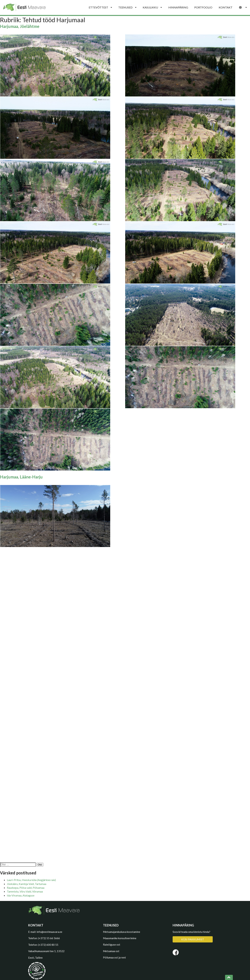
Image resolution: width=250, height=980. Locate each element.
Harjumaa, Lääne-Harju (21, 477)
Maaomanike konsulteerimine (120, 938)
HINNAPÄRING (178, 7)
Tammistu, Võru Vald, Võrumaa (25, 891)
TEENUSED (127, 7)
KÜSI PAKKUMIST (193, 939)
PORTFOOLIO (203, 7)
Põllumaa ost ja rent (114, 957)
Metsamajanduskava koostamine (122, 932)
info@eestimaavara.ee (49, 932)
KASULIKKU (152, 7)
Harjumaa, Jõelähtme (20, 26)
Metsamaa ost (111, 951)
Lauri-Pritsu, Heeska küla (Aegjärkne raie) (31, 880)
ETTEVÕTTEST (100, 7)
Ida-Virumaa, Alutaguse (21, 895)
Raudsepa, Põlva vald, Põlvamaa (26, 888)
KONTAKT (226, 7)
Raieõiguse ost (112, 945)
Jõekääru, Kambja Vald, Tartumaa (27, 884)
